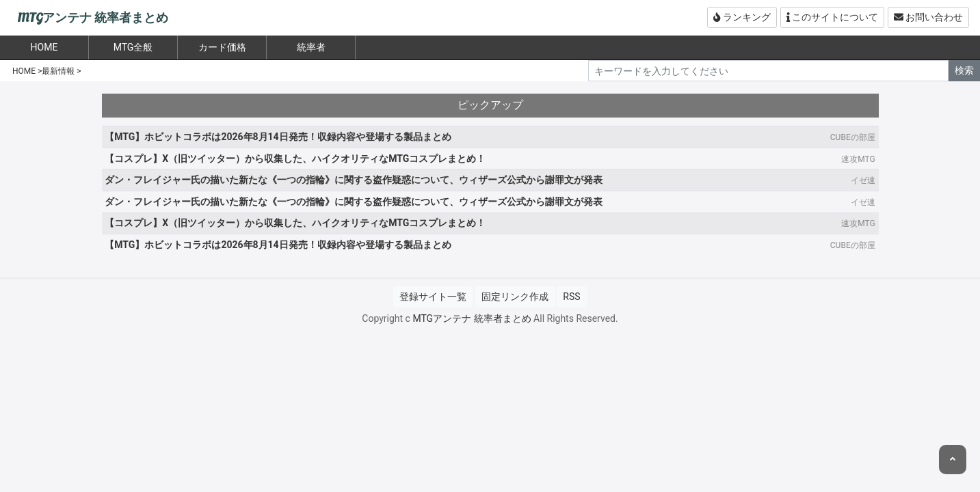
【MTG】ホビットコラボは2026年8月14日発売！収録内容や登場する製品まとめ (278, 137)
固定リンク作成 (515, 297)
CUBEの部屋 (853, 137)
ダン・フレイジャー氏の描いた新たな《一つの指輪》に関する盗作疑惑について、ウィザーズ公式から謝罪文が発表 (354, 180)
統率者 (311, 47)
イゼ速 (863, 180)
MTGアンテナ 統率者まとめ (93, 18)
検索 (964, 70)
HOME (24, 71)
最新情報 (58, 71)
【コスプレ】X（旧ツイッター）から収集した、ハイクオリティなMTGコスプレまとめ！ (295, 159)
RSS (571, 297)
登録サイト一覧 (433, 297)
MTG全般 (133, 47)
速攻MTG (858, 159)
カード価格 (222, 47)
